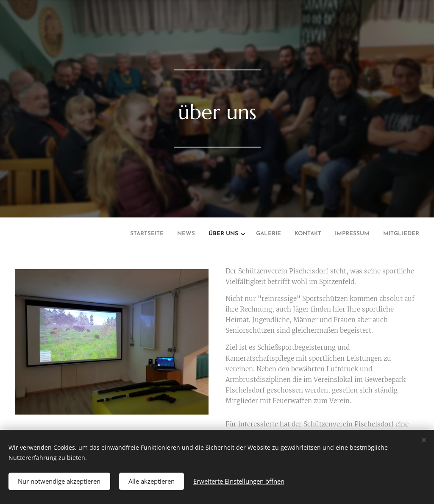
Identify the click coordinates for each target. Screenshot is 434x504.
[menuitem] (336, 235)
